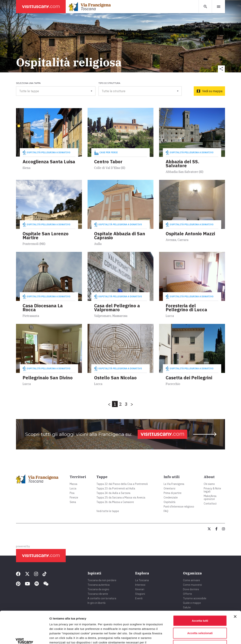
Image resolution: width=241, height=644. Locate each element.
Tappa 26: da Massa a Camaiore (115, 502)
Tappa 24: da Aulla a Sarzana (113, 493)
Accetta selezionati (200, 603)
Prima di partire (173, 493)
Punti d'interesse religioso (179, 507)
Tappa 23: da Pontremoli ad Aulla (116, 488)
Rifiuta (200, 615)
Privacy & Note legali (212, 490)
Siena (73, 502)
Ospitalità (170, 502)
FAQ (166, 511)
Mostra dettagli (198, 637)
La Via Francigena (174, 484)
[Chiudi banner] (235, 586)
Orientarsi (169, 488)
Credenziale (171, 498)
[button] (221, 69)
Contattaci (210, 504)
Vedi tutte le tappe (108, 511)
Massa (74, 484)
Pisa (72, 493)
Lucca (73, 488)
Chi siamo (209, 484)
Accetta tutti (200, 590)
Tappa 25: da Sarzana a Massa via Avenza (121, 498)
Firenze (74, 498)
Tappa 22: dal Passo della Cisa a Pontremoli (122, 484)
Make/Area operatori (210, 498)
